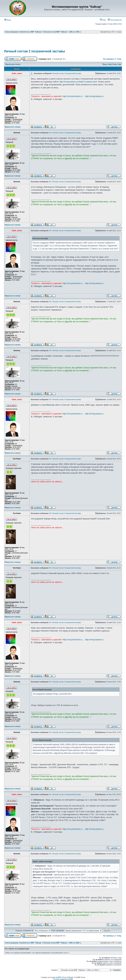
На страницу (108, 59)
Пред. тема (107, 64)
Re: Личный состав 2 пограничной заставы (65, 133)
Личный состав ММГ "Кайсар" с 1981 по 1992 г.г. (63, 32)
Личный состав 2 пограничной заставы (35, 51)
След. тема (117, 64)
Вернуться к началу (13, 127)
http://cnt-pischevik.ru (72, 96)
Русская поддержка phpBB (63, 979)
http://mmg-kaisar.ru (94, 96)
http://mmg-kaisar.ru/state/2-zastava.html (78, 82)
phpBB (58, 977)
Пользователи (115, 20)
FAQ (103, 20)
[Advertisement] (63, 43)
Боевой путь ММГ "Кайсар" (31, 32)
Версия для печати (13, 64)
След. (119, 59)
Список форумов (12, 32)
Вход (8, 20)
